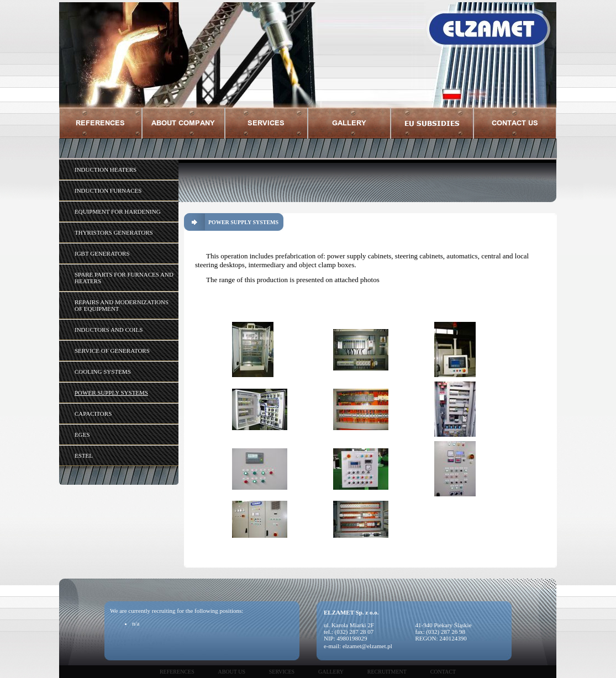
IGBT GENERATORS (102, 253)
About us (231, 672)
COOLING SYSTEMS (103, 372)
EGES (82, 435)
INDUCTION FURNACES (108, 190)
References (177, 672)
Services (282, 672)
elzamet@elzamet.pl (367, 646)
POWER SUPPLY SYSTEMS (111, 393)
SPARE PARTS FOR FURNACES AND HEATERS (124, 278)
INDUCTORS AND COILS (109, 330)
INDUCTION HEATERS (106, 169)
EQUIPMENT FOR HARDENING (118, 211)
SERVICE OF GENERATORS (112, 351)
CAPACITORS (93, 414)
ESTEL (84, 455)
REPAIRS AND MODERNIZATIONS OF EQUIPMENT (122, 305)
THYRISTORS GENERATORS (114, 232)
